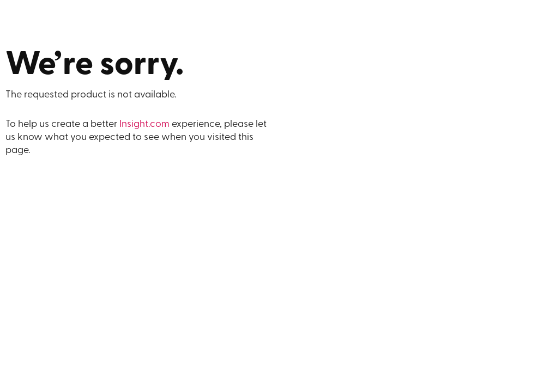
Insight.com (144, 124)
